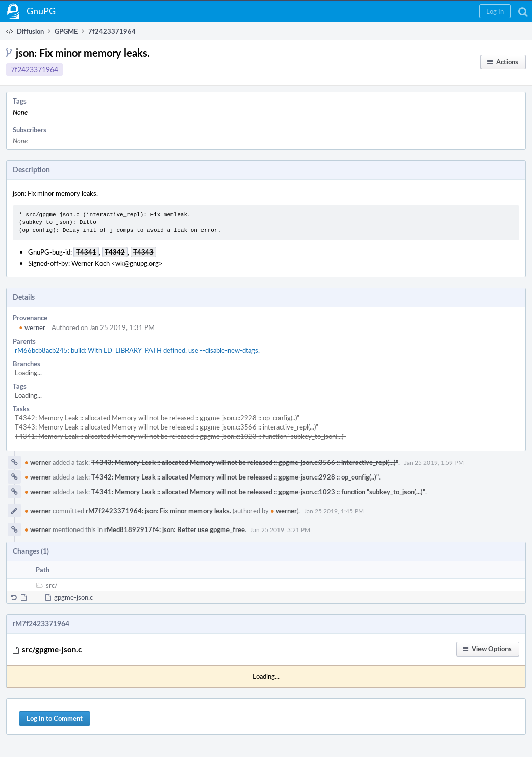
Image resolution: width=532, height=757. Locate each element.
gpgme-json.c (73, 597)
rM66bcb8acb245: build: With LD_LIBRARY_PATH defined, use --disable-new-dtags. (137, 350)
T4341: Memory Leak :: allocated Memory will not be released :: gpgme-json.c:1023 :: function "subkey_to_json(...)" (180, 436)
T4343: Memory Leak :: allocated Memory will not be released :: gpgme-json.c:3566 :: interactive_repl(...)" (167, 427)
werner (32, 327)
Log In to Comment (55, 718)
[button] (495, 11)
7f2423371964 (34, 70)
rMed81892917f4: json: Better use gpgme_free (174, 529)
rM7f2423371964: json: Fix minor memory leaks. (158, 511)
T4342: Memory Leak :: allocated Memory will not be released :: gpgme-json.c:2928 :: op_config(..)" (157, 418)
